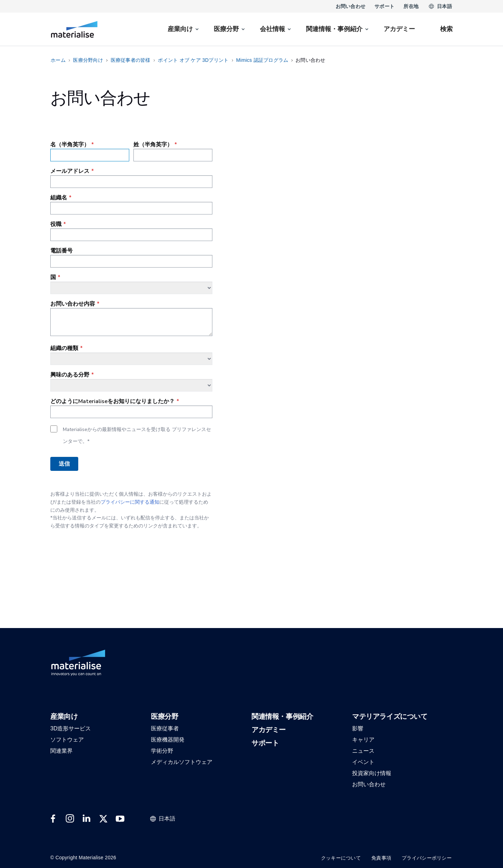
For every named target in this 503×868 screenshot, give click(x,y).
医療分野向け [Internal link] (88, 60)
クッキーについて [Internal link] (341, 858)
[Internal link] (74, 29)
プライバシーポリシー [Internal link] (427, 858)
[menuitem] (184, 29)
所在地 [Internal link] (411, 6)
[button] (64, 717)
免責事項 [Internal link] (381, 858)
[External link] (53, 819)
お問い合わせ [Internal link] (351, 6)
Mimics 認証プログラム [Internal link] (262, 60)
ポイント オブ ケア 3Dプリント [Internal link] (193, 60)
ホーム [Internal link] (58, 60)
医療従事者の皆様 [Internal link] (131, 60)
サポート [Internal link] (384, 6)
